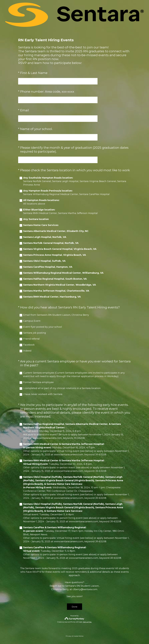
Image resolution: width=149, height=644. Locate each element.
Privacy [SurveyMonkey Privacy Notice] (69, 636)
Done (74, 607)
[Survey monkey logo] (74, 619)
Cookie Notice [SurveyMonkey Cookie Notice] (78, 636)
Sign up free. (87, 622)
